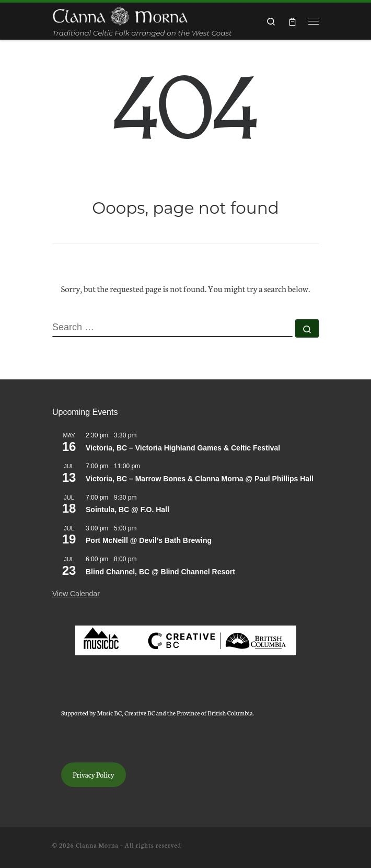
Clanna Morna (97, 845)
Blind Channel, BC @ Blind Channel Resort (160, 572)
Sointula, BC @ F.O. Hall (127, 510)
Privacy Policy (94, 774)
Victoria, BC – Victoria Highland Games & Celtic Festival (183, 448)
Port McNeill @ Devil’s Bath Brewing (149, 540)
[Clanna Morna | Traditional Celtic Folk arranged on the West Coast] (120, 15)
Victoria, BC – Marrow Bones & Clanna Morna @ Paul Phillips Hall (200, 479)
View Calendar (76, 594)
